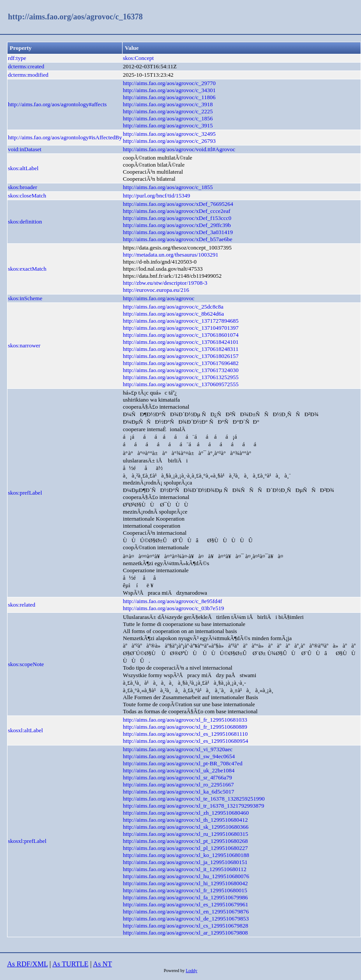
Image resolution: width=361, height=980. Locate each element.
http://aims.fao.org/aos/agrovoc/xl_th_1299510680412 (186, 820)
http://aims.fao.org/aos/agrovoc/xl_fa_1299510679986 (186, 897)
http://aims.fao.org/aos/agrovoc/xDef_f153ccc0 (177, 218)
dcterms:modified (28, 75)
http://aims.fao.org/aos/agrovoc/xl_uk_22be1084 (179, 770)
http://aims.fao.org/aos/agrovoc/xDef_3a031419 (178, 232)
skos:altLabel (23, 168)
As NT (102, 964)
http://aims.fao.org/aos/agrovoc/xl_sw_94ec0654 (179, 756)
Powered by (175, 971)
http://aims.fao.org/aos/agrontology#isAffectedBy (65, 137)
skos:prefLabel (25, 493)
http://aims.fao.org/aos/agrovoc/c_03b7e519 (173, 608)
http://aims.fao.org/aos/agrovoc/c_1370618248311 (181, 349)
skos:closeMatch (27, 196)
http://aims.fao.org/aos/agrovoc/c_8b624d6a (173, 314)
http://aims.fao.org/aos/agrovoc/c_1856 (168, 118)
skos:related (22, 605)
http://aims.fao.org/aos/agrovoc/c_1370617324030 (181, 370)
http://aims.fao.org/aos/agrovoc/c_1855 (168, 187)
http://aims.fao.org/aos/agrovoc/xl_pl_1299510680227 (186, 848)
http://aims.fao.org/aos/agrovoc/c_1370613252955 (181, 377)
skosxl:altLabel (25, 730)
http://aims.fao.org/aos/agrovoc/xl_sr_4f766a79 (177, 777)
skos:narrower (24, 345)
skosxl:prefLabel (27, 841)
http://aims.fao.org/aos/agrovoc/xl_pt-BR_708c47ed (183, 763)
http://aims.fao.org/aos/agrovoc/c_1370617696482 (181, 363)
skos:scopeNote (26, 664)
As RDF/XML (27, 964)
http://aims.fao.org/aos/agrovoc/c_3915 (168, 125)
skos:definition (25, 222)
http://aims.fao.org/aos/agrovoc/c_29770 (169, 83)
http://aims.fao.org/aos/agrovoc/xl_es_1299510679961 (186, 904)
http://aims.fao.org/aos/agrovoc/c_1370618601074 (181, 335)
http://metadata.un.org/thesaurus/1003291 (171, 255)
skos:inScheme (25, 298)
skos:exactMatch (27, 269)
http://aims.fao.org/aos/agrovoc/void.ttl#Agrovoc (179, 149)
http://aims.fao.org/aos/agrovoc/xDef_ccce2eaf (177, 211)
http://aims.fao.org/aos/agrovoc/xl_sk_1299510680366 (186, 827)
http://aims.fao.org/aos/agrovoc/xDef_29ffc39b (177, 225)
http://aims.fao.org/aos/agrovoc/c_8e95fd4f (173, 601)
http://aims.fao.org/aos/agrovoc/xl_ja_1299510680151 (185, 862)
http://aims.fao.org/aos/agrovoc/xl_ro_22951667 (179, 784)
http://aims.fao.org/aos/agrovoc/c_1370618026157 (181, 356)
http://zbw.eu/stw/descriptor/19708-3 (165, 283)
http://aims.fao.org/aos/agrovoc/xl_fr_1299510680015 (185, 890)
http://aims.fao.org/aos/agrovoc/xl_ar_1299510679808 (186, 933)
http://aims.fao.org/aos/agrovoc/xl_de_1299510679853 (186, 919)
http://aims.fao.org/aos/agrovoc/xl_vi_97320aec (178, 749)
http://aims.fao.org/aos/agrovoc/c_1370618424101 (181, 342)
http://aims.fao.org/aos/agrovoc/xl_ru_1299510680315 (186, 834)
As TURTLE (71, 964)
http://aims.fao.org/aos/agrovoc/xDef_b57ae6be (178, 239)
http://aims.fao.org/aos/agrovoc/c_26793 (169, 141)
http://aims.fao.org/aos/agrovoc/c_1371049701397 (181, 328)
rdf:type (17, 58)
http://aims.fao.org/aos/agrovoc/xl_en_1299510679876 (186, 911)
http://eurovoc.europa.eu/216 (156, 290)
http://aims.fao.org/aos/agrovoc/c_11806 (169, 97)
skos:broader (22, 187)
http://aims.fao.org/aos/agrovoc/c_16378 (75, 17)
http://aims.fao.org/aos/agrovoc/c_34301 (169, 90)
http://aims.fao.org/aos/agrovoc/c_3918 (168, 104)
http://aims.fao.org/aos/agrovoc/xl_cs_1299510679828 (186, 926)
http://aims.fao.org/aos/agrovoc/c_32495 (169, 134)
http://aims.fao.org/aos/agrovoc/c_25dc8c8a (173, 307)
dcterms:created (26, 66)
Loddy (191, 971)
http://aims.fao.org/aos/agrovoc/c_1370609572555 (181, 384)
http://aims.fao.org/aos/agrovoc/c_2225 (168, 111)
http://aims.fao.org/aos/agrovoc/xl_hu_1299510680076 (186, 876)
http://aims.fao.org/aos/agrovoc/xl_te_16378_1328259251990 (194, 799)
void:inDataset (25, 149)
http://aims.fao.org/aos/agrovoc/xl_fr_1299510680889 (185, 727)
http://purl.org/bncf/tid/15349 (157, 196)
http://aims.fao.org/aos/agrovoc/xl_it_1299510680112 (185, 869)
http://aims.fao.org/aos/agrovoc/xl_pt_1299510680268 (186, 841)
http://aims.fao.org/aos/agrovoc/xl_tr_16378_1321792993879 (194, 806)
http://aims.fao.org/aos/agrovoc (159, 298)
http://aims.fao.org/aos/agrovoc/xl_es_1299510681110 (185, 734)
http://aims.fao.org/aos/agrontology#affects (57, 104)
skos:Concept (138, 58)
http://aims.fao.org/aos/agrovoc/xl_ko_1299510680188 (186, 855)
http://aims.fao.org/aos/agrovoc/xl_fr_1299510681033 (185, 720)
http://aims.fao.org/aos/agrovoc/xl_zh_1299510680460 (186, 813)
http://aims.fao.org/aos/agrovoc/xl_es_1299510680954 (186, 741)
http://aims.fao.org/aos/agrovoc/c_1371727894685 (181, 321)
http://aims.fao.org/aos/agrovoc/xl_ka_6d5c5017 (179, 792)
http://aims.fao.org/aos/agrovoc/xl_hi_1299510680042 (186, 883)
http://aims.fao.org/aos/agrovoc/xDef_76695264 (178, 204)
